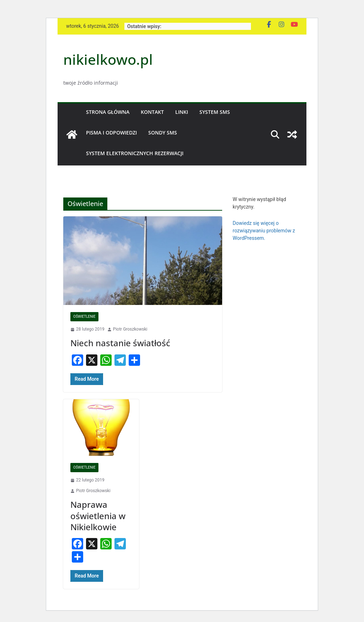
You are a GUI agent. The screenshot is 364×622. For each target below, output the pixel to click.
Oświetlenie (84, 317)
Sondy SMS (163, 133)
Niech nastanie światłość (120, 343)
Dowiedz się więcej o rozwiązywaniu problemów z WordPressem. (264, 231)
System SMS (215, 112)
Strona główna (108, 112)
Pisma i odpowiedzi (111, 133)
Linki (182, 112)
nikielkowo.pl (108, 59)
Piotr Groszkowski (130, 329)
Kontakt (152, 112)
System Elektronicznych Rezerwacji (135, 153)
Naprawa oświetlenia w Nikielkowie (98, 515)
